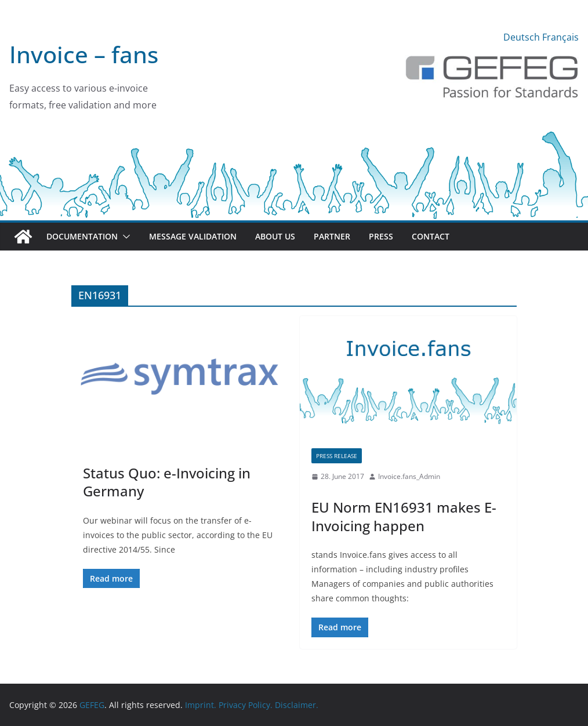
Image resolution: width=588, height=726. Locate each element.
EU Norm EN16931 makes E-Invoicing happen (404, 516)
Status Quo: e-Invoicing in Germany (167, 482)
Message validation (193, 236)
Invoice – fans (84, 54)
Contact (431, 236)
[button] (124, 237)
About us (275, 236)
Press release (337, 456)
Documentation (82, 236)
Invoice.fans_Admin (409, 476)
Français (560, 37)
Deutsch (522, 37)
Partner (332, 236)
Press (381, 236)
